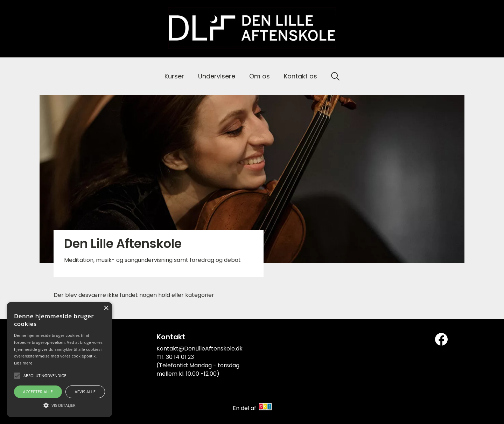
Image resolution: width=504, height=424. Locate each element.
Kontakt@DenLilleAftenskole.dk (199, 349)
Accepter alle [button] (38, 392)
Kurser (174, 76)
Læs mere (23, 363)
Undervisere (217, 76)
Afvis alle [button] (85, 392)
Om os (260, 76)
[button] (59, 405)
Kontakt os (300, 76)
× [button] (106, 308)
